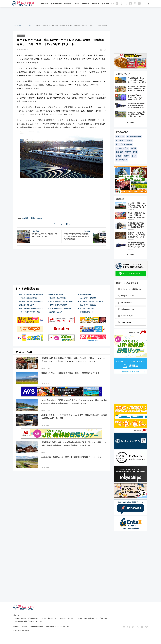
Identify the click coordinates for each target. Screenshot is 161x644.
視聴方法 (96, 4)
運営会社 (25, 627)
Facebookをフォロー (126, 316)
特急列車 (128, 152)
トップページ (17, 25)
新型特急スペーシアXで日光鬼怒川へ (31, 301)
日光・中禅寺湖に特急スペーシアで (31, 308)
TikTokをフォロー (125, 302)
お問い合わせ (50, 627)
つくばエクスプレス (122, 148)
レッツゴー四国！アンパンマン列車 (61, 301)
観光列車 (133, 148)
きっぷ (134, 156)
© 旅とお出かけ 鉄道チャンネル (21, 630)
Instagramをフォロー (126, 296)
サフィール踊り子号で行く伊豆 (29, 312)
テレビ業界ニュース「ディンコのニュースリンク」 (59, 618)
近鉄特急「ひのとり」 (57, 312)
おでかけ (119, 156)
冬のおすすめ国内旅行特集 (28, 298)
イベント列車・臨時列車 (134, 136)
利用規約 (16, 627)
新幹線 (135, 152)
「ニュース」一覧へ (61, 224)
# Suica (39, 218)
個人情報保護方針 (36, 627)
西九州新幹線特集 (85, 294)
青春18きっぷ (120, 136)
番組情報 (86, 4)
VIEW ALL (131, 122)
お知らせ (105, 4)
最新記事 (45, 4)
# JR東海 (25, 218)
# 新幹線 (33, 218)
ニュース (29, 25)
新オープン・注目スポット (124, 144)
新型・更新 (120, 152)
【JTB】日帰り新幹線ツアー (59, 305)
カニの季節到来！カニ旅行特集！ (60, 308)
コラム (77, 4)
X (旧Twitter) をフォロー (127, 309)
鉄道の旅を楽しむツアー (27, 305)
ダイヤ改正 (129, 140)
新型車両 (127, 156)
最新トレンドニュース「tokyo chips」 (27, 618)
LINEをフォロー (124, 323)
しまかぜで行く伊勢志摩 (88, 298)
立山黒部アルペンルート (88, 308)
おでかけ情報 (56, 4)
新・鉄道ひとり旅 (122, 160)
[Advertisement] (80, 16)
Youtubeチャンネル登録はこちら (129, 289)
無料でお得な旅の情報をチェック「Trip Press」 (94, 618)
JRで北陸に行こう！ (86, 312)
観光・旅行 (120, 140)
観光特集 (68, 4)
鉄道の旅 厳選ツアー (56, 294)
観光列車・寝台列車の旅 (57, 298)
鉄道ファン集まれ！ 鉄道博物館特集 (31, 294)
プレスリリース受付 (63, 627)
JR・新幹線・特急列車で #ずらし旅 (91, 301)
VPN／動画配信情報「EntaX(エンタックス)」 (29, 621)
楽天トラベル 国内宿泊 (88, 305)
